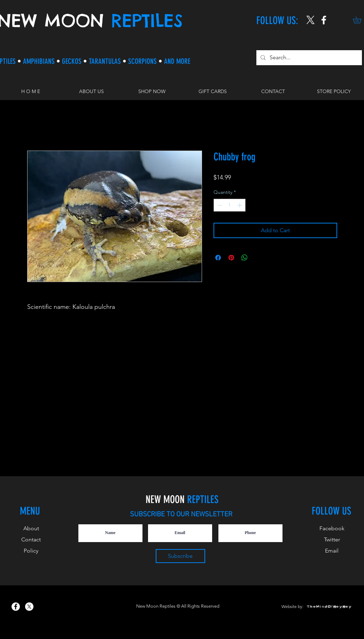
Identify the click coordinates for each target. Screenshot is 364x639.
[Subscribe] (180, 556)
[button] (152, 91)
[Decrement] (219, 205)
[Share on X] (258, 258)
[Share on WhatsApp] (245, 258)
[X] (311, 20)
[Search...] (308, 58)
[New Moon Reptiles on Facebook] (16, 607)
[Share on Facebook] (218, 258)
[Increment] (240, 205)
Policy (31, 551)
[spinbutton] (230, 205)
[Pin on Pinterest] (231, 258)
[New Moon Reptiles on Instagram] (324, 20)
